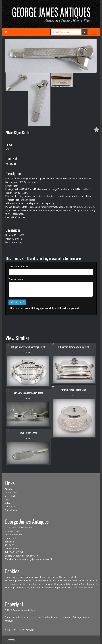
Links (7, 499)
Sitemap (10, 640)
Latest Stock (11, 493)
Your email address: (19, 267)
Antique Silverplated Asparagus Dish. (28, 347)
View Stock (10, 496)
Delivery (8, 503)
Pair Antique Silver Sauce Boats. (28, 393)
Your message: (16, 279)
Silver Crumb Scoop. (28, 433)
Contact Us (10, 507)
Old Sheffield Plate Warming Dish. (74, 347)
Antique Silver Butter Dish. (74, 390)
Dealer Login (11, 510)
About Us (9, 489)
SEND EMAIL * (17, 302)
